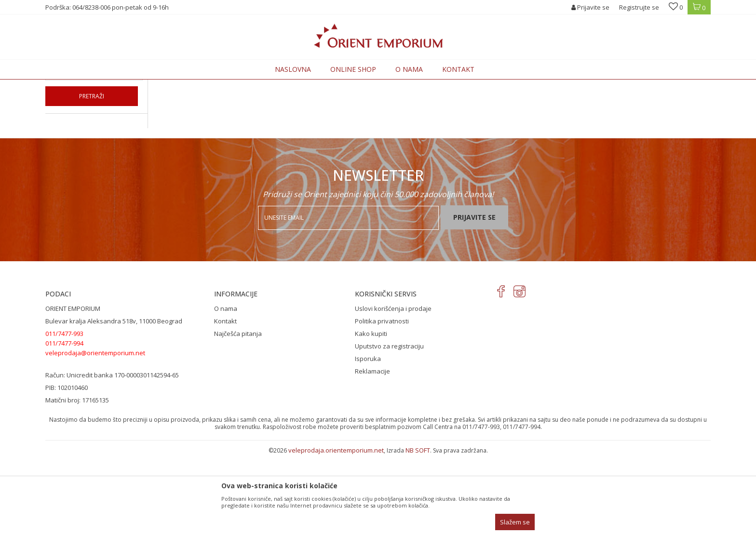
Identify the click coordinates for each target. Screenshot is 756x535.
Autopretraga (480, 100)
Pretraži (92, 176)
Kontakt (225, 401)
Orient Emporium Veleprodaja (87, 85)
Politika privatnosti (382, 401)
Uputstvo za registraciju (389, 426)
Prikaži (605, 100)
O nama (226, 388)
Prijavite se (474, 297)
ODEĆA (177, 85)
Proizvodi (148, 85)
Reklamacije (372, 451)
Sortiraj (523, 100)
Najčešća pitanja (238, 413)
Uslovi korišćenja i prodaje (393, 388)
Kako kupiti (371, 413)
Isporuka (368, 438)
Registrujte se (639, 7)
